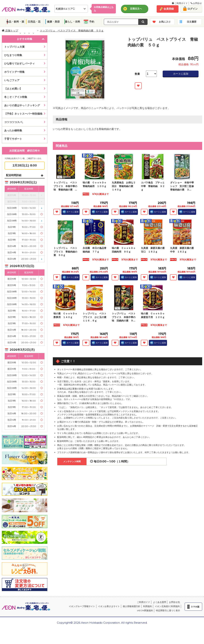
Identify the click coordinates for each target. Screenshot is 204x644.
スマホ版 (195, 607)
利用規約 (148, 606)
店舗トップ (10, 31)
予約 (92, 22)
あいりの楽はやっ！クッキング (22, 105)
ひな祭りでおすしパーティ (19, 63)
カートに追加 (181, 74)
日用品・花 (34, 22)
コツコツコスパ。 (14, 122)
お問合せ (196, 3)
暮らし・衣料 (72, 22)
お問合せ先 (174, 602)
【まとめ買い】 (13, 89)
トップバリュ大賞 (14, 47)
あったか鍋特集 (13, 130)
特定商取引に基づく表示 (168, 610)
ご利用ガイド (180, 3)
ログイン (193, 9)
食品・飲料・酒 (15, 22)
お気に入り (165, 22)
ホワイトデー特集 (14, 72)
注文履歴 (192, 22)
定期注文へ (136, 9)
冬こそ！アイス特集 (16, 97)
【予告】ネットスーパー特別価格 (23, 114)
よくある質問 (160, 602)
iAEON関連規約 (145, 610)
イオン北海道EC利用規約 (167, 606)
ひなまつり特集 (13, 55)
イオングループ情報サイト (82, 606)
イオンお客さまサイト (109, 606)
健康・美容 (53, 22)
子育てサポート (13, 139)
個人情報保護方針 (132, 606)
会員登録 (169, 9)
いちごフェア (12, 80)
